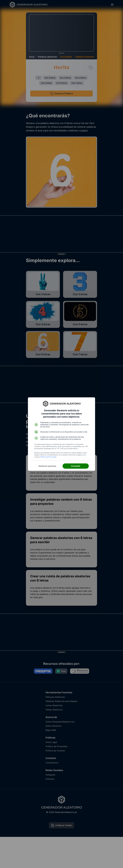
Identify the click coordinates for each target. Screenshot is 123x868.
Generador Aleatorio (65, 404)
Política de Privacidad (48, 457)
